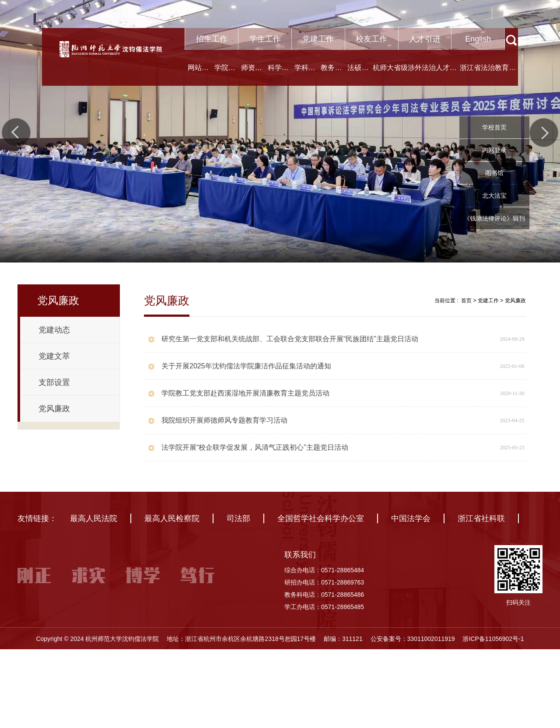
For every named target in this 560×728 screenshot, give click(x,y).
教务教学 (331, 75)
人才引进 (425, 39)
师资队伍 (252, 75)
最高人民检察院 (172, 549)
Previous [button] (16, 133)
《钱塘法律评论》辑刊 (494, 218)
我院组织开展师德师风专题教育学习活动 (224, 420)
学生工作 (265, 39)
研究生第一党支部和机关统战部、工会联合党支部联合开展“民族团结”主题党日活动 (290, 339)
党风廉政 (515, 301)
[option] (280, 131)
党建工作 (318, 39)
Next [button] (544, 133)
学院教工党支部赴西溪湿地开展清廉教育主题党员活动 (245, 393)
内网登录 (494, 150)
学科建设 (305, 75)
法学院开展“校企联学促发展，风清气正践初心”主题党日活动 (255, 447)
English (478, 39)
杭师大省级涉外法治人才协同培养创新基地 (415, 75)
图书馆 (494, 173)
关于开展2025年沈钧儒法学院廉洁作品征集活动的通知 (246, 366)
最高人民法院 (94, 549)
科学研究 (278, 75)
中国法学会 (411, 549)
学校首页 (494, 127)
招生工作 (212, 39)
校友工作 (371, 39)
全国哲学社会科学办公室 (321, 549)
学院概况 (225, 75)
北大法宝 (494, 196)
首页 (466, 301)
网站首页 (198, 75)
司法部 (238, 549)
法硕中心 (358, 75)
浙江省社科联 (481, 549)
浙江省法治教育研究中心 (488, 75)
